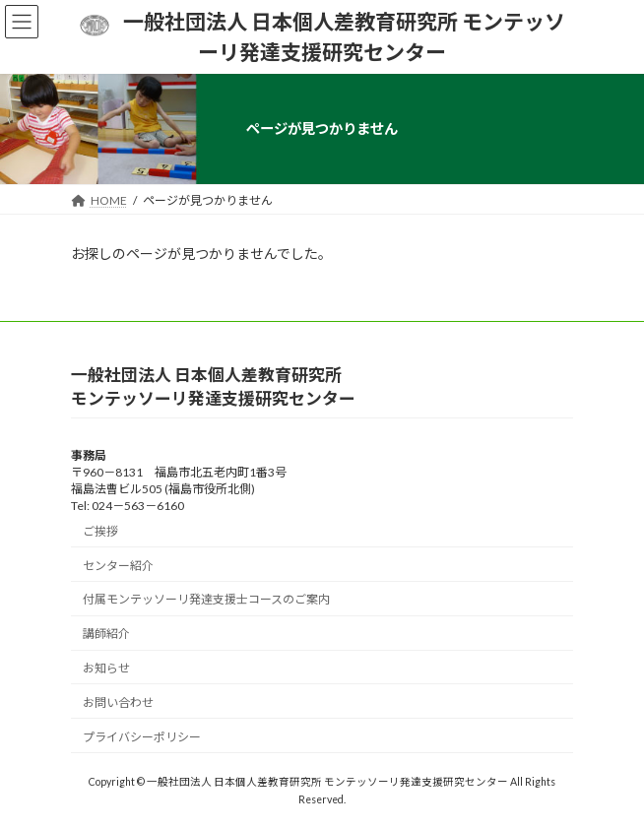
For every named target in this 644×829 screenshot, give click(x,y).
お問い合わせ (118, 701)
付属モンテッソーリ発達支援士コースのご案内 (206, 599)
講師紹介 (106, 634)
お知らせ (106, 667)
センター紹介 (118, 565)
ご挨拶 (100, 530)
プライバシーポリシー (142, 736)
